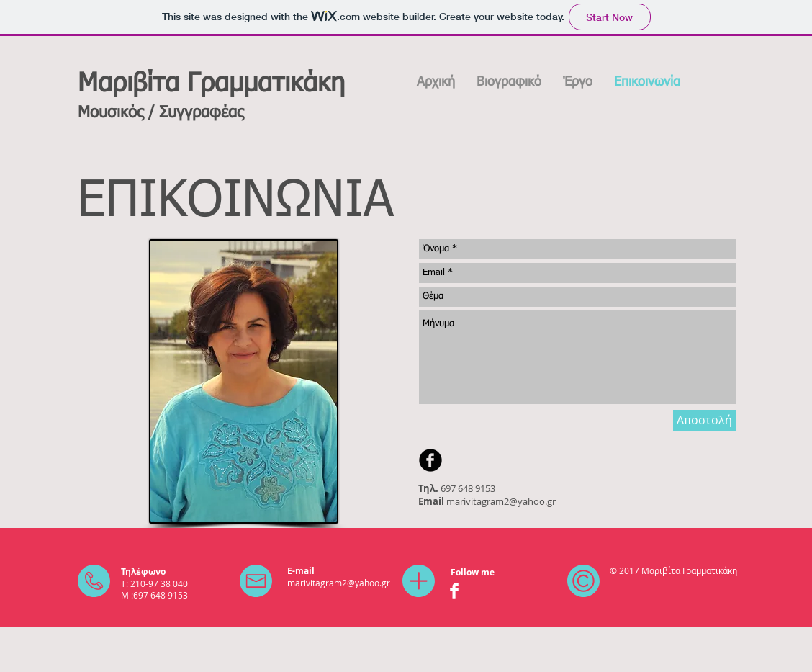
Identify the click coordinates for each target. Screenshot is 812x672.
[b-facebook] (430, 460)
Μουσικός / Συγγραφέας (161, 113)
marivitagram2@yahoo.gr (501, 501)
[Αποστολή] (704, 420)
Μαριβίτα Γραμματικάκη (211, 84)
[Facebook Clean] (454, 591)
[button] (578, 82)
